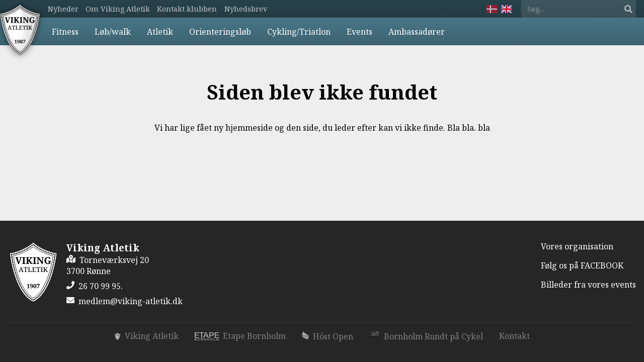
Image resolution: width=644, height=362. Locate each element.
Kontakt (514, 336)
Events (359, 32)
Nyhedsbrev (246, 9)
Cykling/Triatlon (299, 32)
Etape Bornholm (240, 336)
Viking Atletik (146, 336)
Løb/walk (113, 32)
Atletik (160, 32)
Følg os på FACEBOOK (582, 265)
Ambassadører (417, 32)
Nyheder (63, 9)
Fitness (65, 32)
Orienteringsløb (220, 32)
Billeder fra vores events (588, 285)
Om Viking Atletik (118, 9)
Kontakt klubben (187, 9)
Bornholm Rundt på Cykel (426, 336)
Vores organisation (577, 246)
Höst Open (328, 336)
